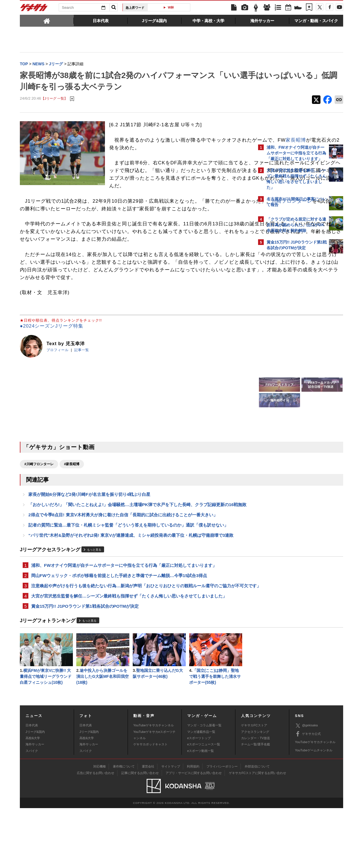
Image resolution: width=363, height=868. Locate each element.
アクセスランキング (255, 791)
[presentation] (47, 20)
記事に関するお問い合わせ (140, 833)
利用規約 (193, 826)
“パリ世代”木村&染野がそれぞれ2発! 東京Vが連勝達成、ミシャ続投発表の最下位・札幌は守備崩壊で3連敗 (131, 583)
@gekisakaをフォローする (289, 342)
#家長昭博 (72, 503)
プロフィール (58, 389)
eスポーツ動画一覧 (201, 810)
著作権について (124, 826)
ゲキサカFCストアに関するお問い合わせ (258, 833)
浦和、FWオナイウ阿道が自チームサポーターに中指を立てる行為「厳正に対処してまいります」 (124, 614)
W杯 (181, 7)
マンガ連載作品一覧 (201, 791)
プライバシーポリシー (222, 826)
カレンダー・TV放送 (256, 798)
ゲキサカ (34, 9)
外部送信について (257, 826)
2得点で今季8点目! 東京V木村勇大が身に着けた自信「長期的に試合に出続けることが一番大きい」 (123, 562)
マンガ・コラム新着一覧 (204, 785)
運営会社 (148, 826)
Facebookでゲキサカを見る (290, 354)
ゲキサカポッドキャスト (150, 804)
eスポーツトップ (199, 798)
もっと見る (94, 598)
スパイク (32, 810)
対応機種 (100, 826)
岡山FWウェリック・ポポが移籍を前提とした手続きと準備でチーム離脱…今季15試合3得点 (119, 625)
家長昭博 (163, 148)
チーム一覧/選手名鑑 (256, 804)
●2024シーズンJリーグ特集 (52, 365)
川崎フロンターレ (71, 224)
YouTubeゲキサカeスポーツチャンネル (154, 794)
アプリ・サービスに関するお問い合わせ (194, 833)
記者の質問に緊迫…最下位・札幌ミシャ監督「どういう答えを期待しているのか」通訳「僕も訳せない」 (128, 573)
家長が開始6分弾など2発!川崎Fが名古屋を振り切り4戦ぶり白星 (89, 534)
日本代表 (32, 785)
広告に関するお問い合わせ (96, 833)
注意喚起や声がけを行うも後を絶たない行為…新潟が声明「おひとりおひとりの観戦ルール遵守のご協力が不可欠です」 (135, 639)
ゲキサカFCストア (254, 785)
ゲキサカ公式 (308, 794)
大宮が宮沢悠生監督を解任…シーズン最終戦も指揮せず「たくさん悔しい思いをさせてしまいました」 (129, 653)
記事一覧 (82, 389)
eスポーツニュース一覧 (204, 804)
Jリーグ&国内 (35, 791)
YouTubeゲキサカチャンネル (154, 785)
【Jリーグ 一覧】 (54, 99)
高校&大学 (33, 798)
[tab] (47, 20)
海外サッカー (35, 804)
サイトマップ (171, 826)
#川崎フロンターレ (39, 503)
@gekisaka (306, 785)
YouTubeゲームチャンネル (314, 810)
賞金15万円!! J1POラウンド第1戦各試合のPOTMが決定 (85, 664)
